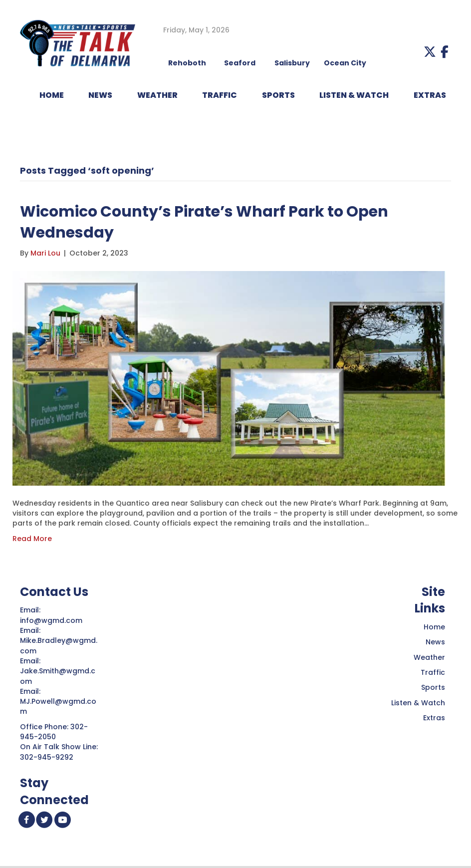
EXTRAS (430, 95)
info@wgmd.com (52, 620)
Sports (278, 95)
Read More (32, 539)
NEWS (100, 95)
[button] (430, 52)
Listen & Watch (418, 703)
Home (434, 627)
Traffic (433, 672)
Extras (434, 718)
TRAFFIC (220, 95)
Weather (429, 657)
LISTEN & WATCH (354, 95)
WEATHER (157, 95)
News (435, 642)
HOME (52, 95)
